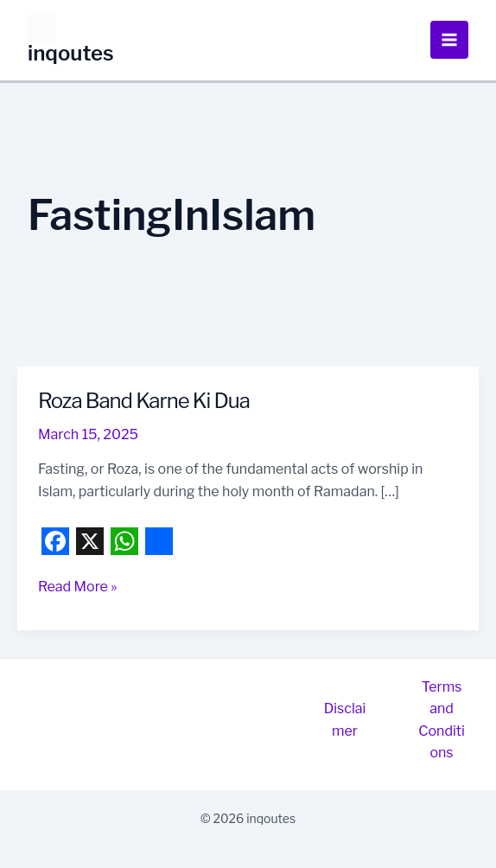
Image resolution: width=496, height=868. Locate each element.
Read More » (77, 587)
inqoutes (71, 53)
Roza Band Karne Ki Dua (144, 401)
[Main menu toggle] (449, 40)
